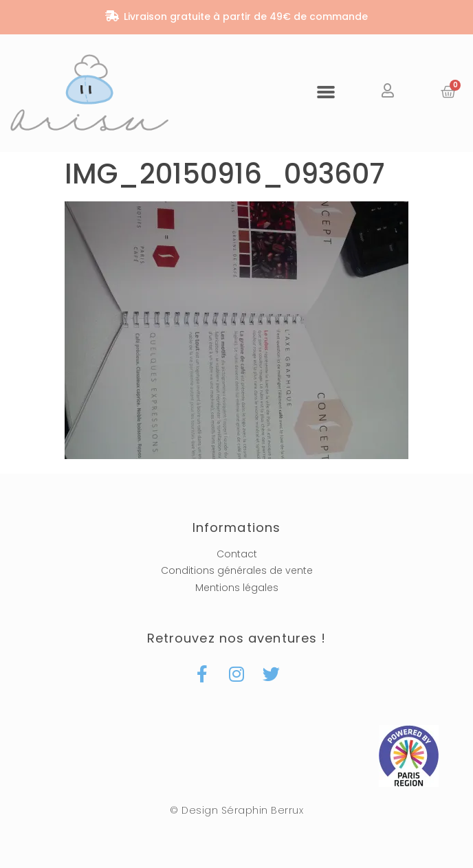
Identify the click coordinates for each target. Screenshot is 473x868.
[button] (326, 91)
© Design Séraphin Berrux (236, 810)
